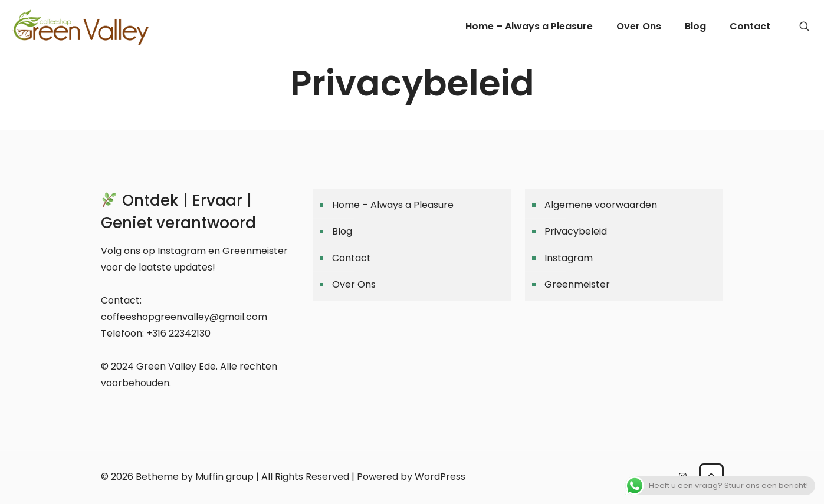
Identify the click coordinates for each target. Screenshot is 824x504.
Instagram (569, 258)
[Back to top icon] (711, 476)
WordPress (440, 477)
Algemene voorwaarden (601, 205)
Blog (342, 231)
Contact (352, 258)
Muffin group (224, 477)
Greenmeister (577, 284)
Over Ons (354, 284)
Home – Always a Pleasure (393, 205)
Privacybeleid (576, 231)
